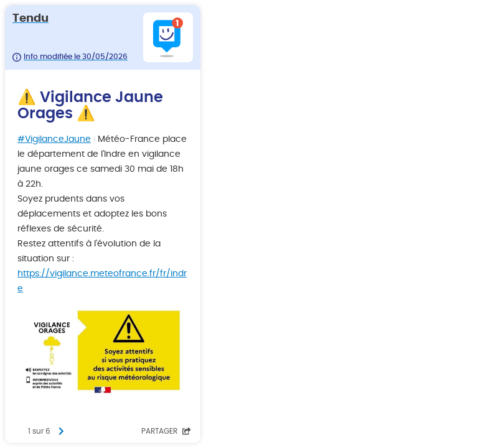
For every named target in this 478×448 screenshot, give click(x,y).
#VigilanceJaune (54, 139)
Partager (166, 431)
